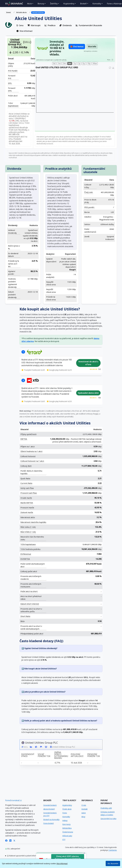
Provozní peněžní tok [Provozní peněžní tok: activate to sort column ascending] (94, 755)
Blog (83, 817)
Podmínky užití (106, 808)
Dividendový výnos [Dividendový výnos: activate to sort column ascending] (28, 755)
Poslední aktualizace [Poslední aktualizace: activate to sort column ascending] (77, 755)
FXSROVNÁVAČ (14, 4)
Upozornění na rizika (108, 819)
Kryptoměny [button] (69, 4)
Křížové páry (67, 836)
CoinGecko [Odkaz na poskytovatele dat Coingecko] (113, 850)
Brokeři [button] (83, 4)
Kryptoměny (67, 805)
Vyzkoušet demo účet (88, 393)
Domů (9, 12)
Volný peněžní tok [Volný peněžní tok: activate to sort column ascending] (44, 755)
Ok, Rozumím (113, 864)
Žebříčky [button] (54, 4)
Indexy (65, 820)
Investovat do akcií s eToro (88, 363)
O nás (84, 805)
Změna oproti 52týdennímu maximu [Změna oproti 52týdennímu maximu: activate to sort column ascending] (61, 755)
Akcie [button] (29, 4)
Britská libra (67, 828)
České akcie (67, 809)
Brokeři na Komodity (51, 820)
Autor (84, 813)
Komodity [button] (97, 4)
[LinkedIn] (10, 840)
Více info (92, 47)
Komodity (66, 817)
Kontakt (85, 809)
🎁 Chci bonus (77, 47)
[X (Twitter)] (14, 840)
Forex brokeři (49, 823)
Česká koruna (68, 832)
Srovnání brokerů (50, 805)
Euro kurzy (66, 824)
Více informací (62, 864)
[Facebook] (6, 840)
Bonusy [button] (41, 4)
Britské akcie (22, 12)
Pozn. (109, 60)
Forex (65, 813)
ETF (64, 840)
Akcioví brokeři (49, 809)
